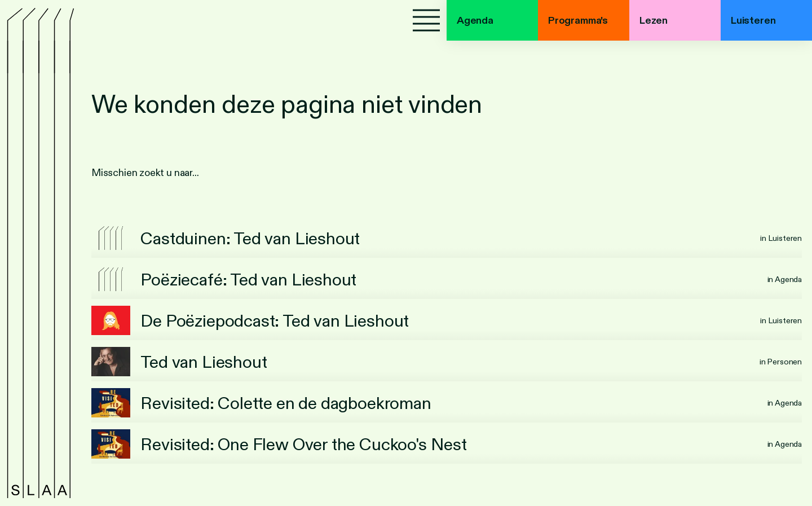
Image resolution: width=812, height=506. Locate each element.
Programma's (578, 20)
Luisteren (753, 20)
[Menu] (426, 20)
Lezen (654, 20)
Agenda (475, 20)
